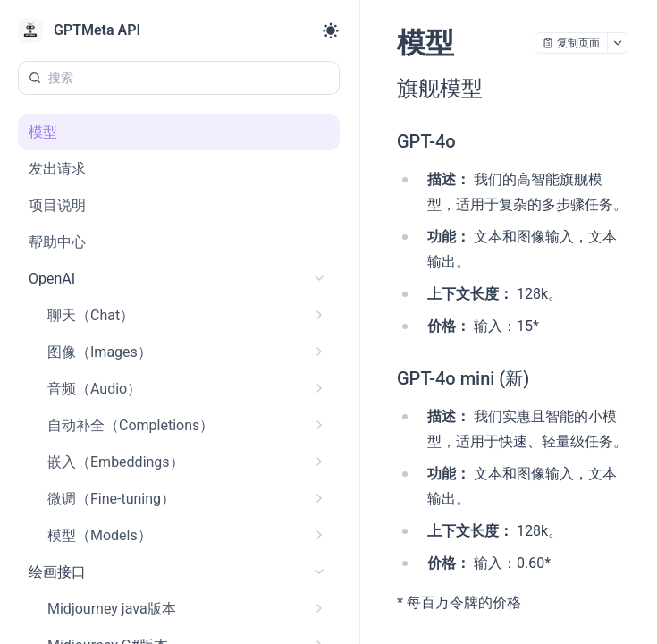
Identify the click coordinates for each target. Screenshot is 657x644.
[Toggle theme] (331, 30)
